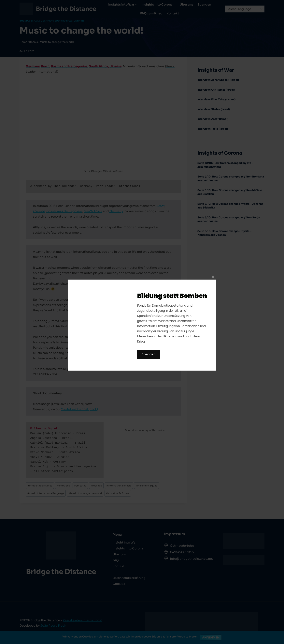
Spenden (149, 354)
